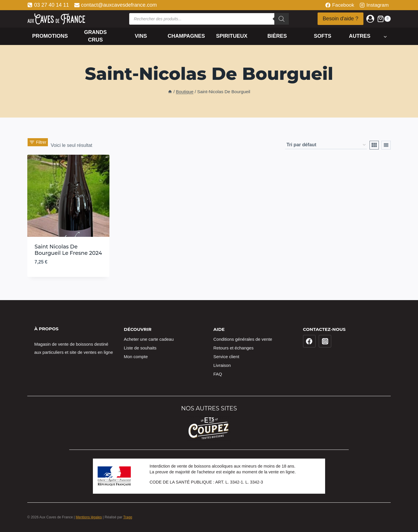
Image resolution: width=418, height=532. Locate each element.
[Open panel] (38, 145)
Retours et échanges (233, 348)
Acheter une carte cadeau (149, 339)
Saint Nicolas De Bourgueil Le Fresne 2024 (68, 250)
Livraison (222, 365)
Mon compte (136, 357)
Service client (226, 357)
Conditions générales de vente (243, 339)
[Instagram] (325, 341)
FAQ (218, 374)
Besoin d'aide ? (341, 19)
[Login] (370, 19)
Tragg (128, 517)
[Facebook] (309, 341)
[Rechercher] (282, 19)
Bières (277, 36)
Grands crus (96, 36)
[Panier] (384, 19)
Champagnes (186, 36)
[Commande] (326, 145)
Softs (322, 36)
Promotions (50, 36)
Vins (141, 36)
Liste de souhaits (140, 348)
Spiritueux (232, 36)
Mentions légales (89, 517)
